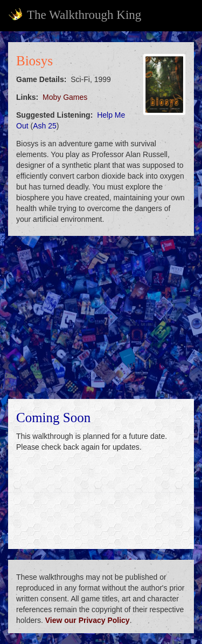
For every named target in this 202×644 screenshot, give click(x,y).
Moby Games (65, 97)
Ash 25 (45, 126)
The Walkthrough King (75, 15)
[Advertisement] (101, 317)
